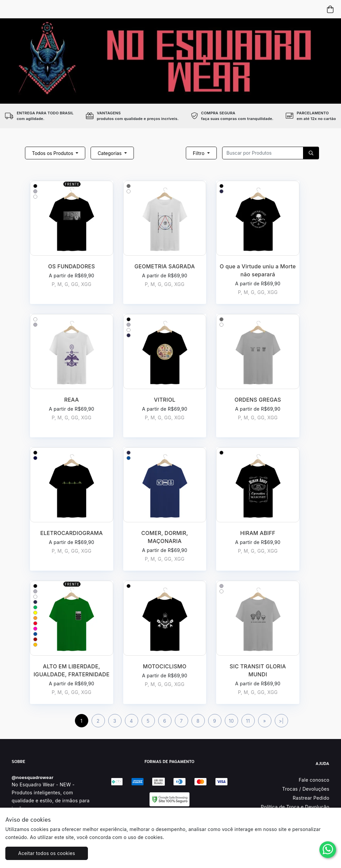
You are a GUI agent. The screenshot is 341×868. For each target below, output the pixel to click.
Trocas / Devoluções (306, 789)
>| (281, 721)
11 (248, 721)
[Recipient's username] (263, 153)
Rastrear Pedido (311, 798)
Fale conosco (314, 780)
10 (231, 721)
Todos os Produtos (53, 153)
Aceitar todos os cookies (47, 853)
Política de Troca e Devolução (295, 807)
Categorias (110, 153)
